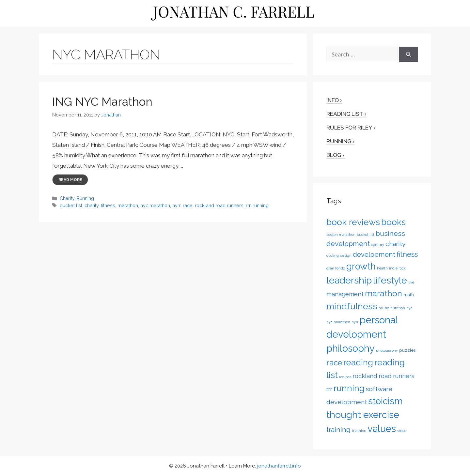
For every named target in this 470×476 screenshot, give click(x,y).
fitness (108, 205)
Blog (334, 155)
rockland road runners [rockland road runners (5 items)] (384, 376)
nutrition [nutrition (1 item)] (398, 308)
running (261, 205)
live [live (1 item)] (411, 282)
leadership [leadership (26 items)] (349, 280)
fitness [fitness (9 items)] (407, 254)
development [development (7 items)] (374, 254)
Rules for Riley (349, 128)
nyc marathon (155, 205)
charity (92, 205)
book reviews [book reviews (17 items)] (353, 222)
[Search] (408, 54)
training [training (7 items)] (338, 430)
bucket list (71, 205)
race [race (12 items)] (334, 363)
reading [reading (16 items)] (358, 362)
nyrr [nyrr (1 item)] (355, 322)
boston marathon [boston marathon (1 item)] (341, 235)
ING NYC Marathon (102, 102)
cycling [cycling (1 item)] (333, 255)
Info (333, 100)
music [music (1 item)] (384, 308)
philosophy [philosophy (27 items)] (351, 348)
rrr (248, 205)
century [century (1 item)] (378, 245)
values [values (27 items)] (382, 429)
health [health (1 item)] (382, 268)
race (188, 205)
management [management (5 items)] (345, 294)
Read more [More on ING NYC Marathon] (70, 180)
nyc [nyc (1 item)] (409, 308)
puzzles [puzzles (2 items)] (407, 350)
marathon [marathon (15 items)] (384, 293)
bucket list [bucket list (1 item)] (366, 235)
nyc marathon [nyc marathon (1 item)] (338, 322)
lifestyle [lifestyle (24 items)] (390, 280)
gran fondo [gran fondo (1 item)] (336, 268)
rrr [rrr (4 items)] (329, 389)
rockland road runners (219, 205)
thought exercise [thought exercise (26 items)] (363, 415)
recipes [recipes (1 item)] (345, 377)
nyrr (176, 205)
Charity (67, 198)
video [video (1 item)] (402, 431)
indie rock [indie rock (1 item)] (397, 268)
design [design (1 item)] (346, 255)
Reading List (345, 114)
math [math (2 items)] (409, 295)
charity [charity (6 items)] (396, 244)
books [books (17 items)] (393, 222)
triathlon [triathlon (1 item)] (359, 431)
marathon (128, 205)
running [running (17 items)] (349, 388)
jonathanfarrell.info (279, 466)
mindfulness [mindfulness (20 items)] (352, 306)
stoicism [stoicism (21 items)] (385, 401)
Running (85, 198)
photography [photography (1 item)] (387, 350)
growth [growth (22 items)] (361, 266)
